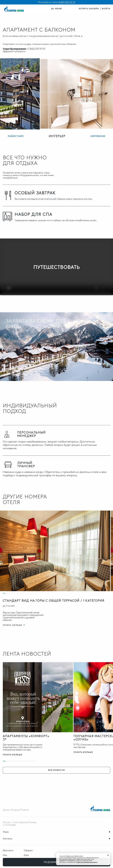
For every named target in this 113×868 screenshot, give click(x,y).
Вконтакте (8, 850)
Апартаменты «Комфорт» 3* (26, 738)
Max (5, 855)
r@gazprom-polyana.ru (14, 51)
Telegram (28, 850)
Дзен (26, 855)
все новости (56, 770)
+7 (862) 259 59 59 (36, 49)
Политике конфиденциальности (87, 862)
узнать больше (12, 755)
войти (106, 9)
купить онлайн (89, 9)
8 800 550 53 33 (67, 2)
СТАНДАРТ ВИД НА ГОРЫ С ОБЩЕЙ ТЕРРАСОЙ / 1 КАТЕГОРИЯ (54, 601)
